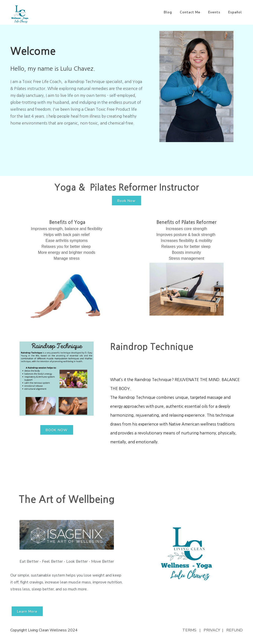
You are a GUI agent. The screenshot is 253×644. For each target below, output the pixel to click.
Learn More (27, 612)
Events (214, 12)
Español (235, 12)
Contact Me (190, 12)
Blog (168, 12)
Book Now (126, 201)
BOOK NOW (57, 430)
